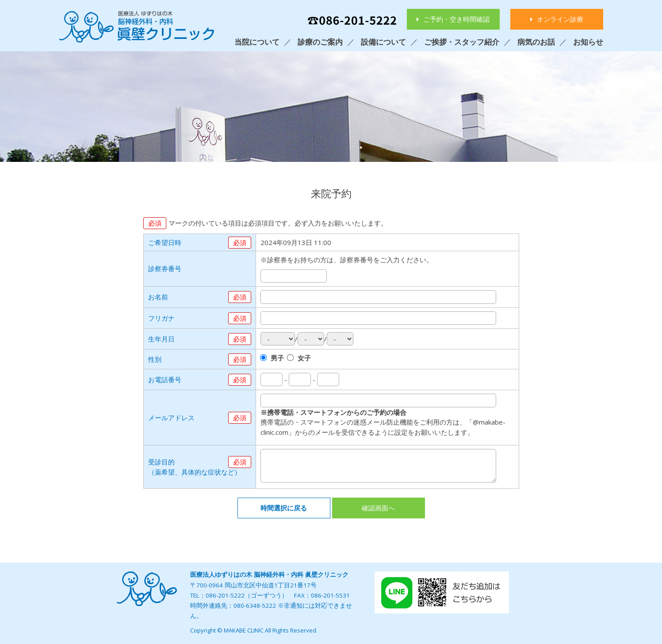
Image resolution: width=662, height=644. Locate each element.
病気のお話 (536, 42)
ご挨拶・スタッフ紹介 (462, 42)
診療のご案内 (320, 42)
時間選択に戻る (284, 508)
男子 (277, 358)
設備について (383, 42)
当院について (257, 42)
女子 (304, 358)
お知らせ (588, 42)
